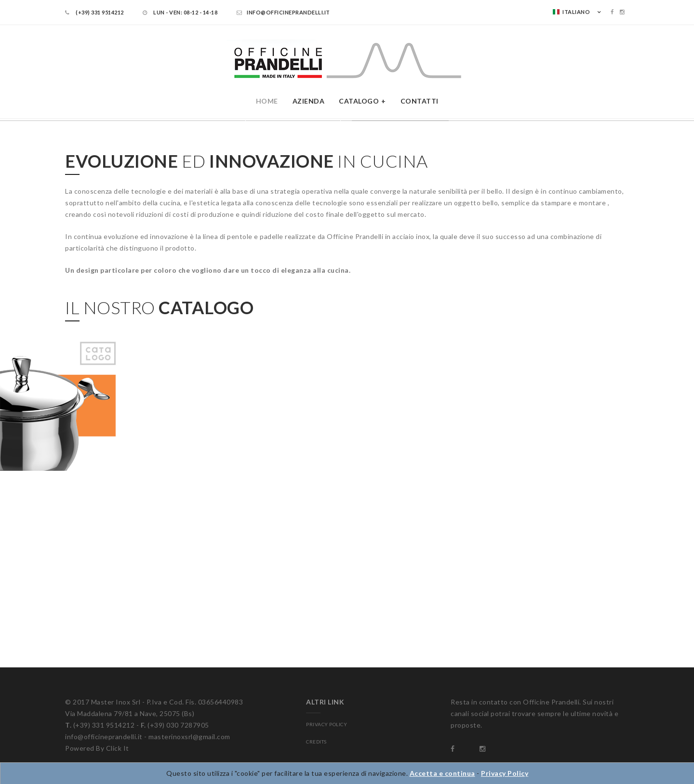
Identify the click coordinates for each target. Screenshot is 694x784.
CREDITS (316, 742)
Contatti (420, 101)
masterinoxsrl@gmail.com (189, 737)
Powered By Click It (97, 748)
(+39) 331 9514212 (94, 12)
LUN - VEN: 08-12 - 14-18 (180, 12)
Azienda (309, 101)
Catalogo (359, 101)
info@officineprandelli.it (283, 12)
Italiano (571, 12)
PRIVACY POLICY (327, 724)
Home (267, 101)
